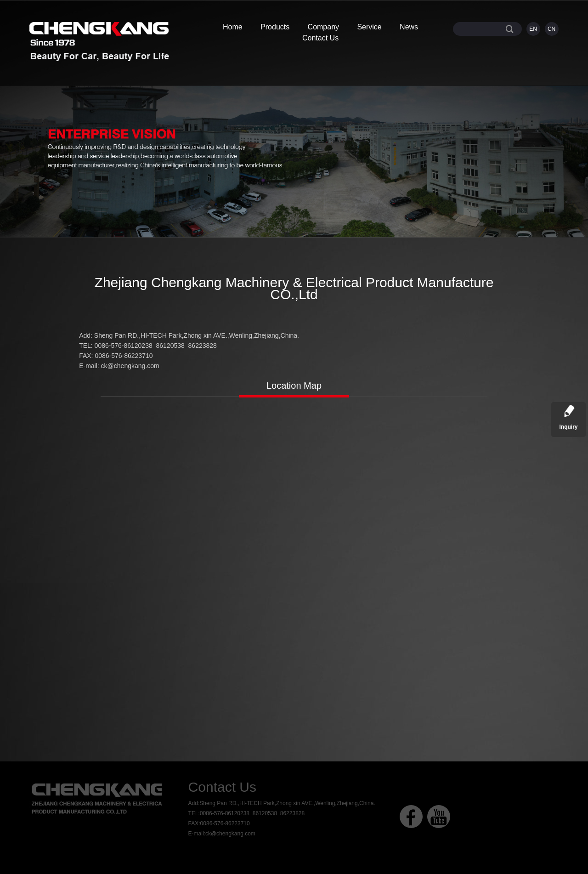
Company (323, 27)
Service (369, 27)
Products (275, 27)
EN (533, 29)
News (409, 27)
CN (551, 29)
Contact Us (320, 38)
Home (233, 27)
